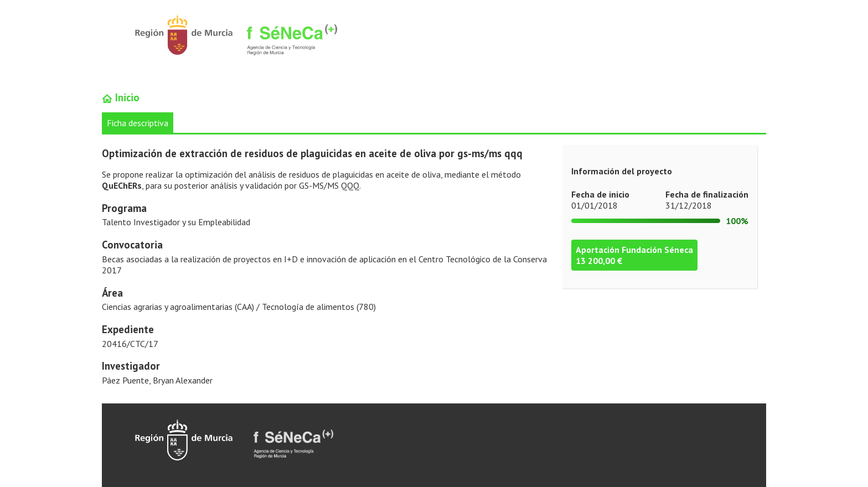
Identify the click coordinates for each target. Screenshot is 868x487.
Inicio (121, 97)
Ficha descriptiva (138, 123)
